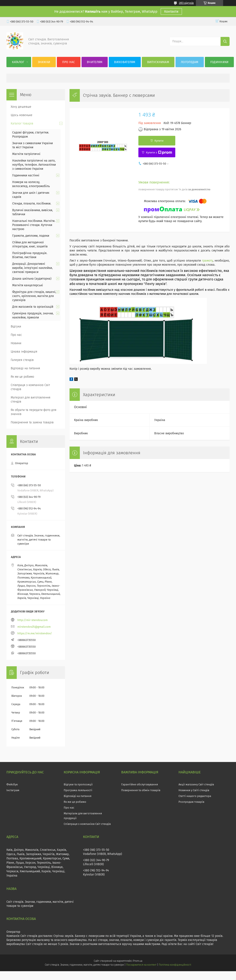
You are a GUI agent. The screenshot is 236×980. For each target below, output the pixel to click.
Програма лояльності (78, 790)
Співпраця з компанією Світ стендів (30, 387)
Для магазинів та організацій (33, 307)
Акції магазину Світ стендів (196, 784)
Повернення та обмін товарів (141, 790)
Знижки (44, 62)
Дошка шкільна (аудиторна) (32, 279)
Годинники (219, 62)
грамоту (207, 261)
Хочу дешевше (21, 107)
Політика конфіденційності (175, 965)
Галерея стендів (22, 360)
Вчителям (95, 62)
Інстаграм (13, 790)
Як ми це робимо (22, 377)
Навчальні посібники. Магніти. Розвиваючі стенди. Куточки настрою (34, 225)
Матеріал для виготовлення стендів (31, 400)
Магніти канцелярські (28, 285)
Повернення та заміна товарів (32, 422)
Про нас (69, 62)
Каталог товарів (22, 123)
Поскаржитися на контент (141, 965)
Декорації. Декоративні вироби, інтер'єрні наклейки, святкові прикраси (32, 268)
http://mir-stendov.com (33, 620)
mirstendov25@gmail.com (34, 627)
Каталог (18, 62)
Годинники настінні (26, 175)
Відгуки (16, 326)
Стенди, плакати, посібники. (32, 204)
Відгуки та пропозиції (78, 784)
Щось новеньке (22, 115)
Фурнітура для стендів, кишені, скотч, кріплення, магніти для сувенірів (34, 296)
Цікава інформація (24, 352)
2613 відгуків (186, 3)
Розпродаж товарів (191, 802)
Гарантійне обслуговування (140, 784)
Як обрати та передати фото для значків (34, 412)
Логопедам (190, 62)
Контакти (171, 11)
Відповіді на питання (25, 368)
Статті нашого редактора (195, 796)
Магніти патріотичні (26, 154)
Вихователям (125, 62)
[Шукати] (225, 41)
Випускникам (158, 62)
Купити (159, 141)
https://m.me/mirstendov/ (35, 633)
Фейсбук (12, 784)
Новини (16, 343)
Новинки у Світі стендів (194, 790)
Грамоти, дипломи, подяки (31, 236)
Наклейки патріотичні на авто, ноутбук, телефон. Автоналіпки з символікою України (34, 165)
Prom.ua (138, 961)
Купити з (159, 153)
